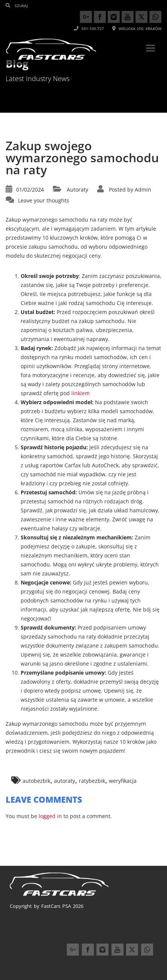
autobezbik (36, 781)
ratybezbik (92, 781)
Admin (143, 190)
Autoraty (77, 190)
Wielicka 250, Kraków (137, 29)
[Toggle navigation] (150, 48)
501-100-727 (89, 29)
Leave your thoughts (44, 200)
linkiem (80, 393)
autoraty (65, 781)
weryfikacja (123, 781)
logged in (50, 816)
